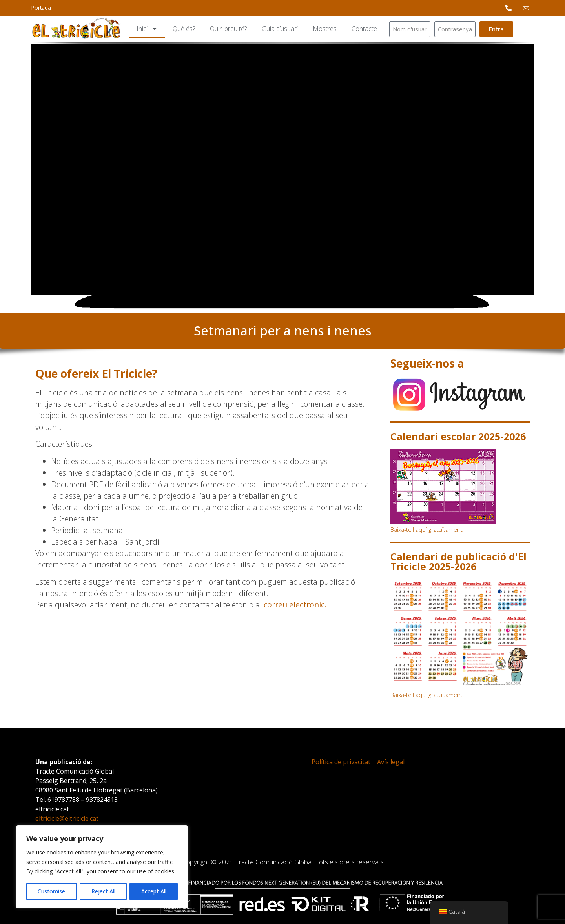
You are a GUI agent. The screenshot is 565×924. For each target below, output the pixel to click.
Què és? (184, 29)
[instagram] (460, 395)
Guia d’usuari (280, 29)
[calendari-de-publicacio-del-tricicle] (460, 634)
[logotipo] (76, 29)
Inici (147, 29)
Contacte (364, 29)
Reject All (103, 891)
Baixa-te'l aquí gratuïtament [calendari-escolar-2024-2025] (426, 529)
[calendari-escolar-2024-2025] (460, 487)
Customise (51, 891)
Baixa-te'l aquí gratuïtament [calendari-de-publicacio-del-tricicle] (426, 695)
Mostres (325, 29)
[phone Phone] (508, 8)
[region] (102, 867)
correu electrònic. (295, 605)
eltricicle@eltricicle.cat (67, 818)
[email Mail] (526, 8)
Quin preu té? (228, 29)
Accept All (154, 891)
